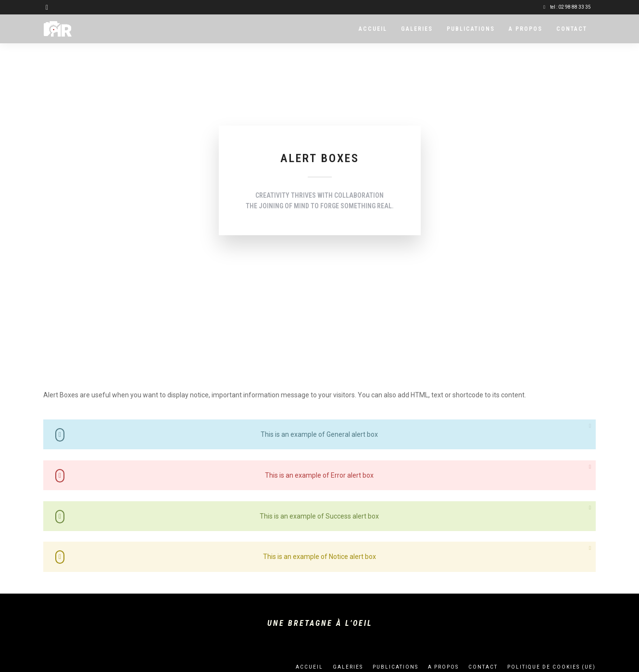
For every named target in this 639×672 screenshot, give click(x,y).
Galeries (417, 29)
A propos (526, 29)
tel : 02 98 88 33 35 (567, 7)
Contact (572, 29)
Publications (471, 29)
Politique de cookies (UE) (551, 667)
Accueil (373, 29)
